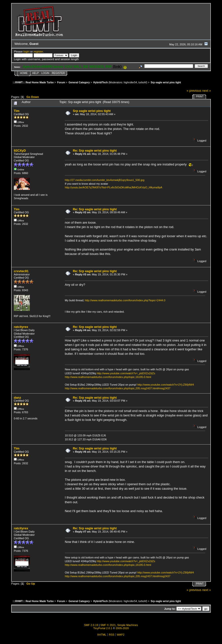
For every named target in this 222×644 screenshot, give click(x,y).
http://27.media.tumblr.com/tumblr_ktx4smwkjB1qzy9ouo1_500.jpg (105, 180)
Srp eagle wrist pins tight (92, 111)
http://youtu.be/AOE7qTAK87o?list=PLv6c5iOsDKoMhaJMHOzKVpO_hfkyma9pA (114, 187)
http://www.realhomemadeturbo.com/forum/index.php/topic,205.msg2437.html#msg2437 (118, 388)
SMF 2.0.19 (91, 625)
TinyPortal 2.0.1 (103, 628)
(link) (117, 66)
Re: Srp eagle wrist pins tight (95, 151)
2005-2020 (122, 628)
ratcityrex (21, 327)
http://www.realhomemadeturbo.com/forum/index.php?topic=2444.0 (125, 300)
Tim (17, 111)
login (27, 51)
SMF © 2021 (108, 625)
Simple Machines (128, 625)
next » (207, 91)
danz (17, 398)
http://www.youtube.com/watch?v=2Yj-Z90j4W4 (166, 385)
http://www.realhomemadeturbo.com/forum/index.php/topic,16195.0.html (108, 377)
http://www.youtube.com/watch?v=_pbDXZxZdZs (126, 373)
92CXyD (20, 151)
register (38, 51)
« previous (194, 91)
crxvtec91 (21, 271)
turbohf (142, 82)
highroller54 (130, 82)
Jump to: (170, 609)
